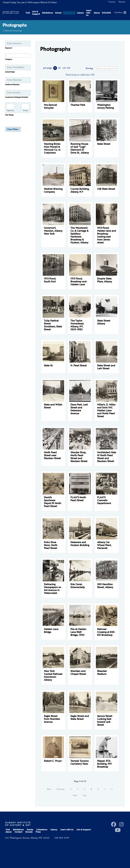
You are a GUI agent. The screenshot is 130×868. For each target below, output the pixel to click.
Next (75, 795)
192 (68, 68)
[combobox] (18, 56)
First (49, 789)
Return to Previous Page (13, 31)
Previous (61, 789)
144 (64, 68)
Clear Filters (13, 129)
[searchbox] (18, 55)
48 (55, 68)
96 (59, 68)
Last (85, 795)
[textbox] (106, 68)
